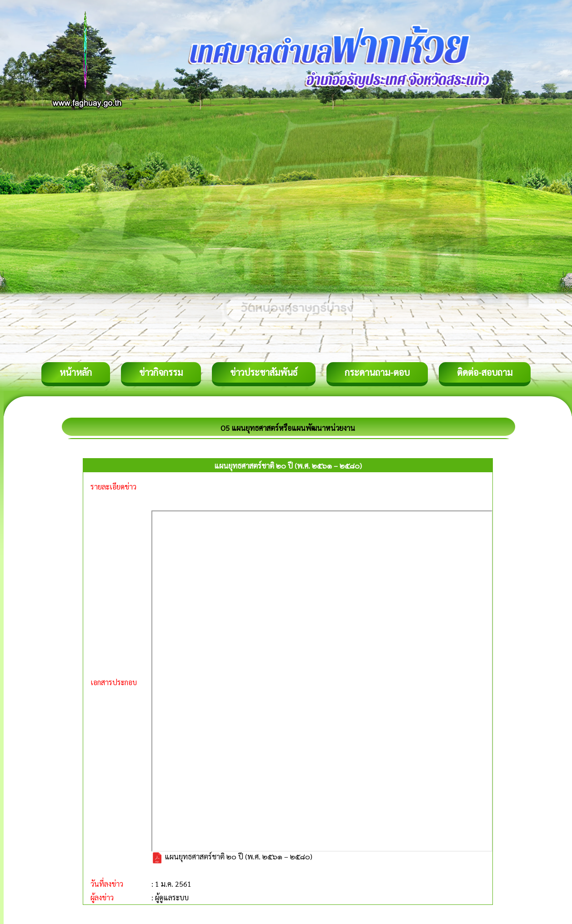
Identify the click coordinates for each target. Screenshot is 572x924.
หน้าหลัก (76, 372)
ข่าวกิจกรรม (161, 372)
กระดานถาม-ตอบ (377, 372)
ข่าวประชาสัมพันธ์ (264, 372)
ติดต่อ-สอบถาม (485, 372)
